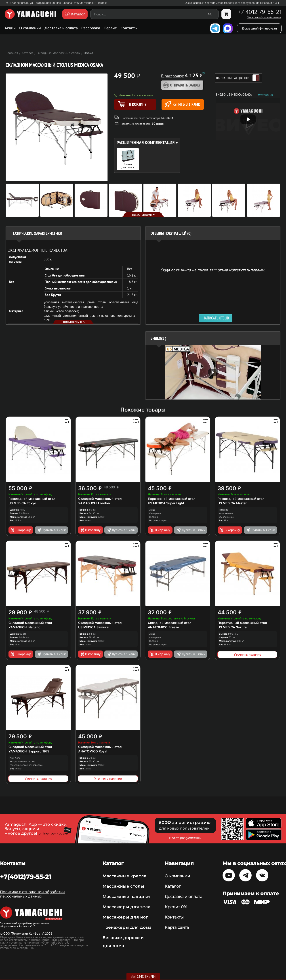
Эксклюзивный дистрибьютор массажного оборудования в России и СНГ (233, 3)
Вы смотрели (143, 976)
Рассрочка (91, 28)
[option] (213, 372)
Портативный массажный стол (242, 623)
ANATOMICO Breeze (163, 627)
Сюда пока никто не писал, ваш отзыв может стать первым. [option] (213, 270)
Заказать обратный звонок (264, 17)
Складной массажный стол (100, 499)
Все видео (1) (265, 95)
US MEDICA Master (232, 503)
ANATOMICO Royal (93, 751)
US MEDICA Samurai (94, 627)
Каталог (173, 886)
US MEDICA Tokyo (22, 503)
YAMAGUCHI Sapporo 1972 (29, 751)
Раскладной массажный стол (32, 499)
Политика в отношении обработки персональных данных (32, 894)
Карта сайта (177, 927)
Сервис (110, 28)
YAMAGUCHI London (94, 503)
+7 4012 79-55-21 (259, 12)
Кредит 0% (176, 907)
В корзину (21, 530)
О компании (30, 28)
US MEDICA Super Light (166, 503)
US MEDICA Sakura (232, 627)
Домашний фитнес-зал (259, 28)
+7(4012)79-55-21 (26, 877)
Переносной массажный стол (172, 499)
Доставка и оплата (61, 28)
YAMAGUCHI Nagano (24, 627)
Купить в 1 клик (182, 104)
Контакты (129, 28)
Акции (10, 28)
